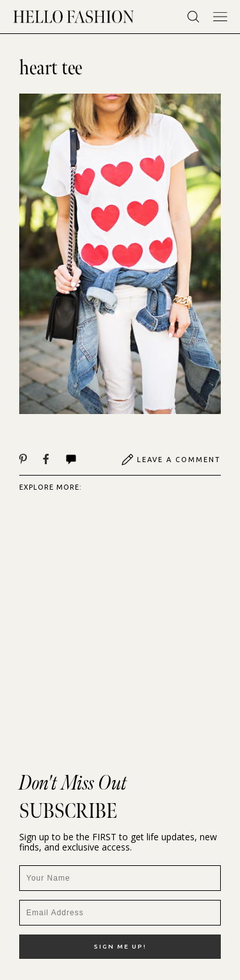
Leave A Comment (171, 460)
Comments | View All (71, 460)
